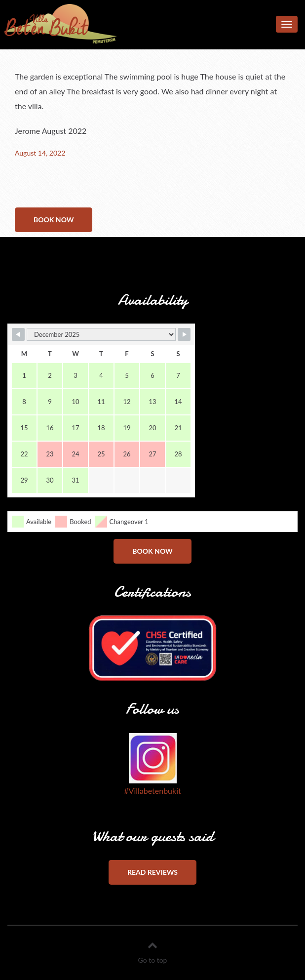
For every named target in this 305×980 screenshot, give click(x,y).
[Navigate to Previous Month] (18, 334)
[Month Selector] (101, 334)
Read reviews (152, 872)
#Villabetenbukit (152, 791)
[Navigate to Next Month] (184, 334)
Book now (54, 220)
